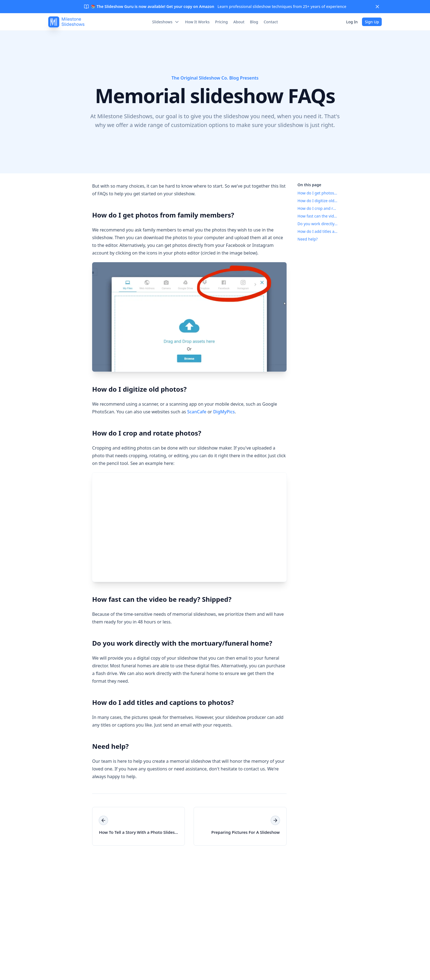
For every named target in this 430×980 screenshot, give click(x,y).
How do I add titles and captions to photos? (162, 702)
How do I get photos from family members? (162, 215)
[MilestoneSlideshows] (66, 22)
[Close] (377, 7)
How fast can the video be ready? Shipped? (161, 599)
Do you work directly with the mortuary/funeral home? (181, 643)
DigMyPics (224, 412)
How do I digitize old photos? (138, 389)
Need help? (109, 746)
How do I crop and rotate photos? (146, 433)
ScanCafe (197, 412)
